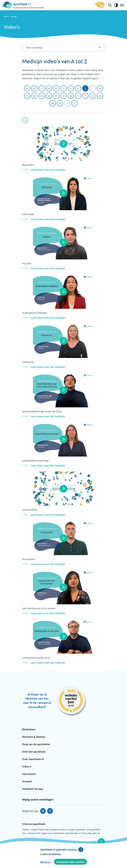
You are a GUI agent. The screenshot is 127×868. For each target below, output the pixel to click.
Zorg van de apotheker (36, 744)
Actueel (27, 781)
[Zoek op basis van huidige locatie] (94, 842)
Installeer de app (33, 789)
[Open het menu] (122, 5)
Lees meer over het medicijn (48, 170)
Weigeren (45, 862)
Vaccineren (29, 774)
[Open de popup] (63, 144)
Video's (27, 766)
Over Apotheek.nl (33, 759)
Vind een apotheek (34, 751)
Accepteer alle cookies (70, 862)
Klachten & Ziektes (34, 737)
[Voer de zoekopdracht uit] (101, 842)
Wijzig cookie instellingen (38, 799)
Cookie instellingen (51, 854)
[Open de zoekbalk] (110, 5)
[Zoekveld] (63, 842)
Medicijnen (29, 729)
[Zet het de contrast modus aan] (116, 5)
